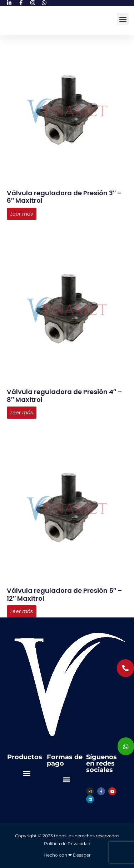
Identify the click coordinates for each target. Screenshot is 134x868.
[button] (123, 19)
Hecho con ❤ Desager (67, 855)
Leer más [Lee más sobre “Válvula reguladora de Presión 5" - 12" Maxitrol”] (22, 611)
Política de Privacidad (67, 844)
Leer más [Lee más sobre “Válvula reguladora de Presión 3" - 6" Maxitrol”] (22, 214)
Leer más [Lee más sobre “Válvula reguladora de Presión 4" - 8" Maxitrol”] (22, 413)
